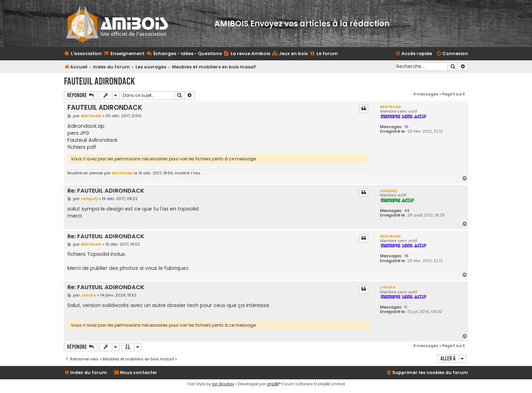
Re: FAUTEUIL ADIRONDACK (106, 191)
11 (406, 307)
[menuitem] (290, 54)
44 (407, 211)
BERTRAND (390, 107)
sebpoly (389, 191)
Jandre (388, 287)
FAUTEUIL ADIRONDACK (99, 81)
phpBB (273, 384)
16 (406, 127)
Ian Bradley (223, 384)
